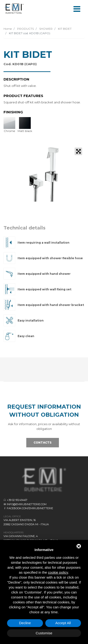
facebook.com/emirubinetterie (30, 508)
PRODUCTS (25, 29)
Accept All (63, 623)
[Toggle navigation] (77, 8)
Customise (44, 633)
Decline (25, 623)
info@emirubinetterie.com (27, 504)
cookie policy (58, 572)
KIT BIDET (64, 29)
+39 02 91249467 (17, 500)
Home (8, 29)
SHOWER (46, 29)
